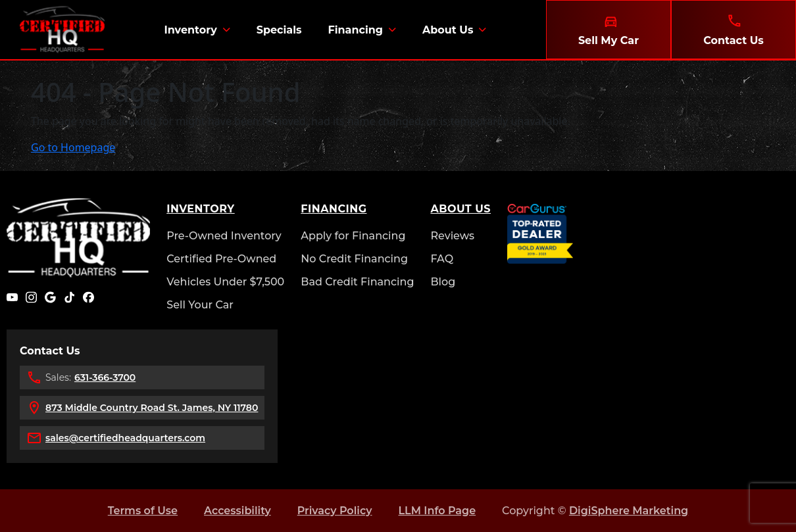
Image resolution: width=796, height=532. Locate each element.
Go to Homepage (73, 147)
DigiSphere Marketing (629, 511)
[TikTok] (69, 297)
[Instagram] (31, 297)
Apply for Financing (353, 236)
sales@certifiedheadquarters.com (125, 438)
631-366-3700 (105, 377)
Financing (355, 30)
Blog (443, 282)
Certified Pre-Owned (221, 259)
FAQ (442, 259)
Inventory (190, 30)
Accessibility (237, 511)
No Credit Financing (354, 259)
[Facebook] (88, 297)
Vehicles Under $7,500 (225, 282)
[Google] (50, 297)
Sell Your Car (200, 305)
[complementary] (757, 493)
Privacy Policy (335, 511)
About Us (448, 30)
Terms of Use (143, 511)
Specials (279, 30)
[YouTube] (12, 297)
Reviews (452, 236)
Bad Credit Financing (357, 282)
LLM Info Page (437, 511)
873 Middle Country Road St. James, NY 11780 (152, 408)
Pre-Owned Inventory (224, 236)
